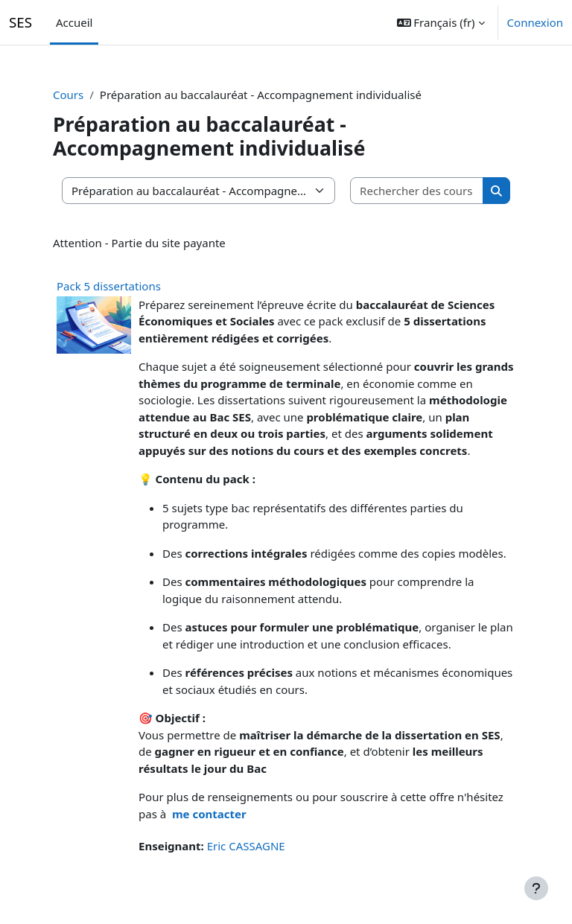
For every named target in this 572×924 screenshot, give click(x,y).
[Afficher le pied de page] (536, 888)
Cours (68, 95)
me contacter (209, 814)
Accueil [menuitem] (74, 22)
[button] (441, 22)
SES (20, 22)
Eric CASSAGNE (246, 846)
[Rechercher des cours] (417, 191)
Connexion (535, 22)
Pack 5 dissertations (109, 286)
